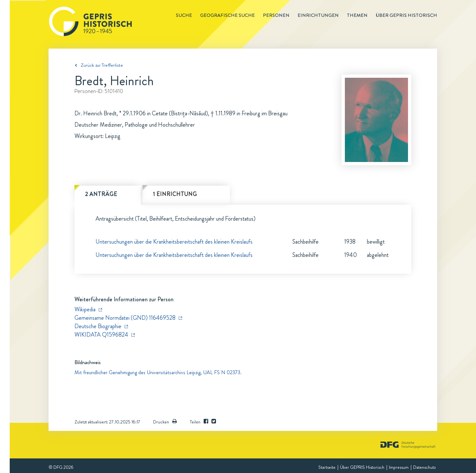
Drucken (165, 422)
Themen (357, 15)
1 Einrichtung (175, 194)
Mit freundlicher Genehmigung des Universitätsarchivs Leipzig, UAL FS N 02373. (158, 372)
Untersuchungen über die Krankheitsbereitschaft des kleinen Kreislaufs (174, 242)
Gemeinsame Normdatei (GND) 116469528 (125, 318)
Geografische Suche (227, 15)
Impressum (399, 467)
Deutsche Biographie (98, 326)
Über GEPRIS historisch (406, 15)
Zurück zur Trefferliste (102, 65)
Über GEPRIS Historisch (362, 467)
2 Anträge (101, 194)
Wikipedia (85, 309)
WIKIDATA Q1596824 (101, 335)
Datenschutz (424, 467)
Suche (184, 15)
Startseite (327, 467)
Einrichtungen (318, 15)
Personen (276, 15)
